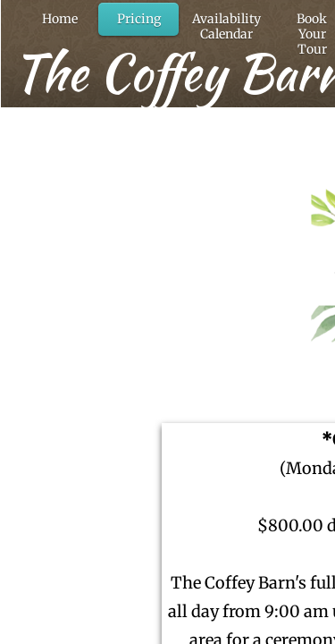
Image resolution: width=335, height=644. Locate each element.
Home (60, 19)
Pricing (139, 19)
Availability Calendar (226, 26)
